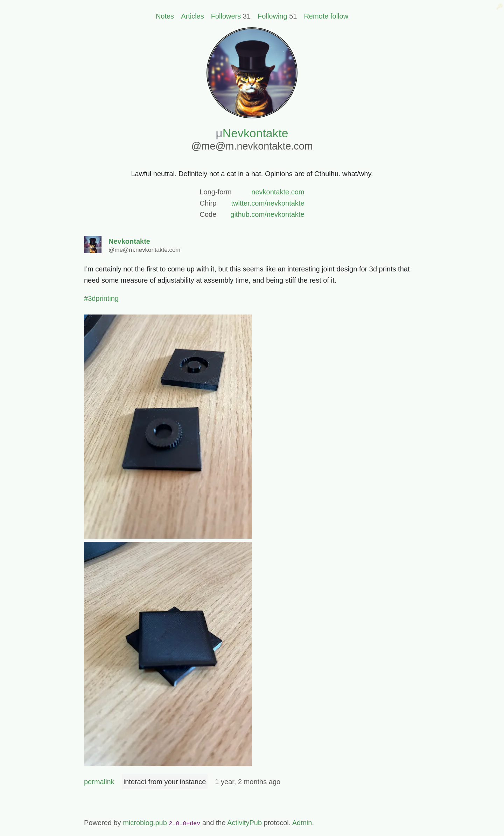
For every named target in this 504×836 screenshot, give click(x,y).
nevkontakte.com (278, 192)
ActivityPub (244, 823)
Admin (302, 823)
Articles (192, 16)
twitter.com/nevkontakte (268, 203)
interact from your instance (165, 782)
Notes (165, 16)
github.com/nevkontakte (267, 214)
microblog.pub (145, 823)
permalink (99, 782)
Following (272, 16)
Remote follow (326, 16)
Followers (226, 16)
